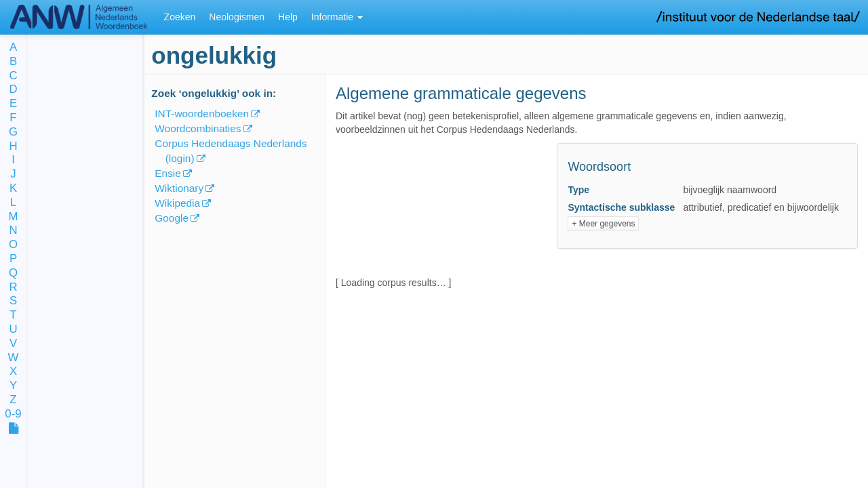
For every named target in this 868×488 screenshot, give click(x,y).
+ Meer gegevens (603, 224)
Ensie (168, 173)
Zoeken (180, 17)
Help (288, 17)
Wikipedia (177, 203)
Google (172, 218)
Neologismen (237, 17)
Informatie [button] (337, 17)
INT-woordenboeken (202, 114)
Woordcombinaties (198, 128)
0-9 (13, 414)
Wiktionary (179, 188)
